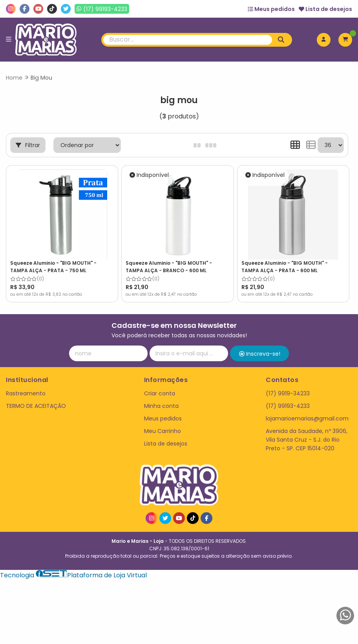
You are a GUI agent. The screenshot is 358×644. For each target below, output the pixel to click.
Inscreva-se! (260, 354)
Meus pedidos (271, 9)
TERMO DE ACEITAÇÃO (36, 406)
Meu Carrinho (163, 431)
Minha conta (161, 406)
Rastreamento (26, 393)
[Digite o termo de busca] (187, 40)
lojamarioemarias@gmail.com (307, 418)
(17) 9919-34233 (288, 393)
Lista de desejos (325, 9)
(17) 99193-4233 (288, 406)
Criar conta (160, 393)
